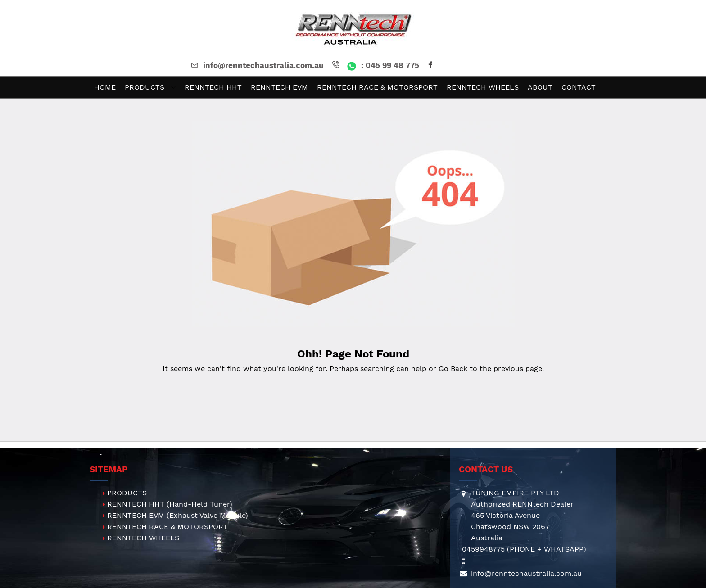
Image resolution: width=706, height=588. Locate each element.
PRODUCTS (127, 493)
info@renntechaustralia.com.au (257, 65)
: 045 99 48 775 (375, 65)
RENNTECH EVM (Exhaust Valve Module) (178, 515)
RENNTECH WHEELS (143, 538)
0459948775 (483, 549)
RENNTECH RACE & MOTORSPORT (167, 527)
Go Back (453, 369)
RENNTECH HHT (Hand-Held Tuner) (170, 504)
